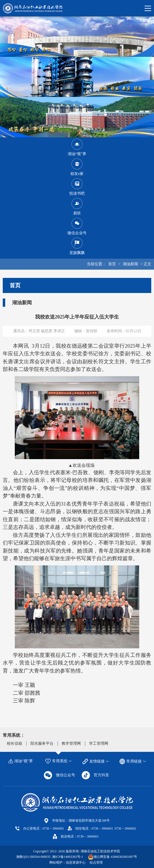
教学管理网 (71, 743)
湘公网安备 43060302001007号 (115, 857)
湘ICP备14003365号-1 (67, 857)
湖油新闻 (130, 264)
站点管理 (96, 863)
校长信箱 (15, 743)
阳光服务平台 (42, 743)
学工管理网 (99, 743)
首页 (112, 264)
